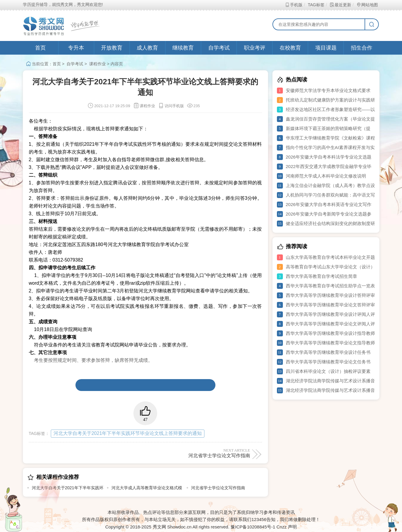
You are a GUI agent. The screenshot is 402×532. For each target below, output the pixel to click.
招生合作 (362, 48)
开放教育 (112, 48)
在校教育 (290, 48)
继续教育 (183, 48)
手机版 (294, 5)
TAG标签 (316, 5)
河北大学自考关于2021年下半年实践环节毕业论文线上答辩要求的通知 (128, 433)
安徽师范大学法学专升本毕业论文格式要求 (328, 90)
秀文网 (159, 527)
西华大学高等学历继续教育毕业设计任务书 (328, 352)
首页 (40, 48)
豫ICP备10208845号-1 (253, 527)
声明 (292, 527)
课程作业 (97, 64)
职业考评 (255, 48)
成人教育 (147, 48)
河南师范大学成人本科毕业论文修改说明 (326, 176)
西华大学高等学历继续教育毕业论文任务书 (328, 362)
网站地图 (367, 5)
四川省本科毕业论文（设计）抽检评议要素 (328, 371)
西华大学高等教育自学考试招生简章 (321, 276)
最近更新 (340, 5)
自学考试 (219, 48)
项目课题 (326, 48)
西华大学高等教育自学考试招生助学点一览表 (330, 286)
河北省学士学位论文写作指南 (199, 453)
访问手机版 (171, 106)
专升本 (76, 48)
